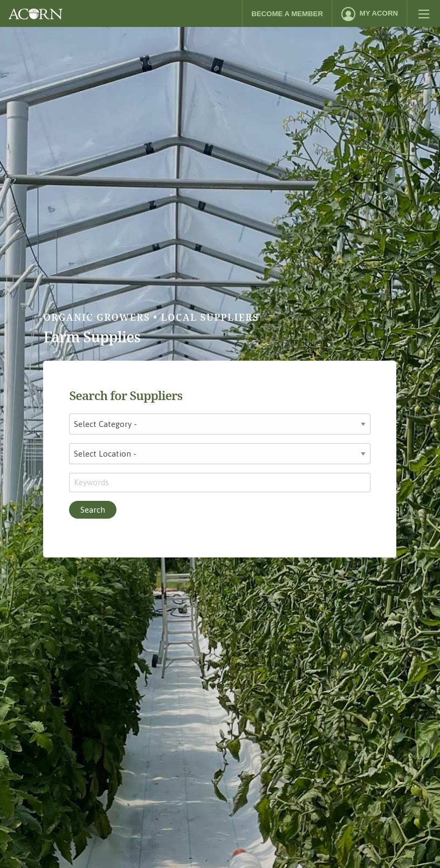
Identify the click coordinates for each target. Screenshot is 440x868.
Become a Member (287, 14)
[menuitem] (370, 13)
